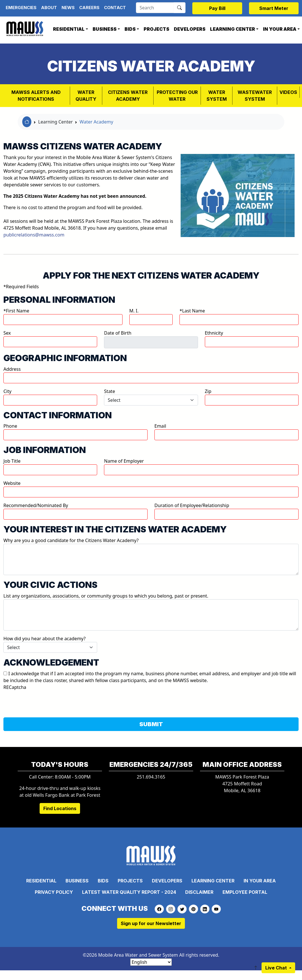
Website (12, 483)
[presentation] (47, 702)
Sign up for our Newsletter (151, 923)
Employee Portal (245, 892)
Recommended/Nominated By (36, 505)
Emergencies (21, 8)
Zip (208, 391)
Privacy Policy (54, 892)
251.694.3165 (151, 777)
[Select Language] (151, 962)
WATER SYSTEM (217, 96)
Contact (115, 8)
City (7, 391)
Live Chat (277, 968)
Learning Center (232, 29)
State (109, 391)
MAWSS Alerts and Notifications (36, 96)
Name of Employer (124, 461)
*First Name (16, 311)
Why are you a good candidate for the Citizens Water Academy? (71, 540)
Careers (89, 8)
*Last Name (192, 311)
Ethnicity (214, 333)
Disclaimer (199, 892)
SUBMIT (151, 724)
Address (12, 369)
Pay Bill (217, 8)
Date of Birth (118, 333)
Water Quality (86, 96)
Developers (190, 29)
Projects (156, 29)
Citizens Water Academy (128, 96)
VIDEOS (288, 92)
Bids (130, 29)
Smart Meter (274, 8)
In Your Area (260, 881)
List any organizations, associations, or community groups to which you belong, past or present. (106, 596)
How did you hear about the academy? (45, 639)
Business (105, 29)
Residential (69, 29)
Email (160, 426)
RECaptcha (15, 687)
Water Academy (96, 122)
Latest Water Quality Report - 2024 (129, 892)
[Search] (155, 8)
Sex (7, 333)
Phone (10, 426)
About (49, 8)
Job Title (12, 461)
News (68, 8)
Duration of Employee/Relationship (192, 505)
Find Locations (60, 808)
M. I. (134, 311)
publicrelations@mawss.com (34, 235)
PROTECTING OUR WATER (177, 96)
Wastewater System (255, 96)
